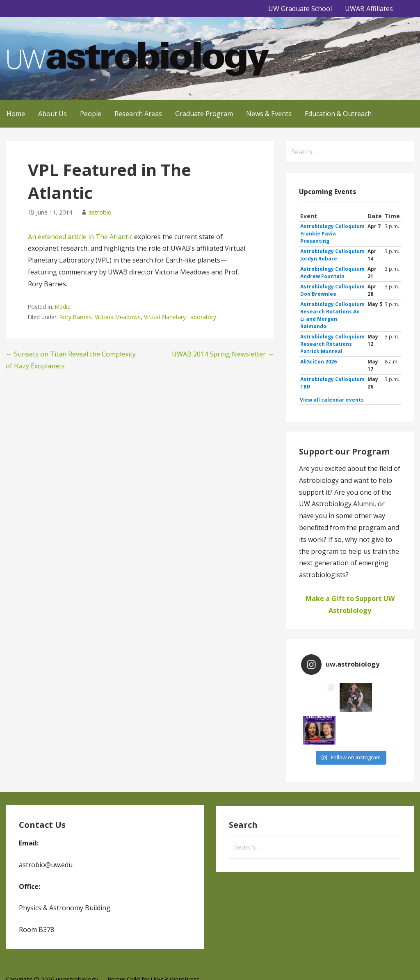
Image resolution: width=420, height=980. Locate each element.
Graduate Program (204, 114)
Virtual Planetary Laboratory (180, 317)
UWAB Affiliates (369, 9)
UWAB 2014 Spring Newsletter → (223, 354)
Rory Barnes (75, 317)
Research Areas (138, 114)
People (91, 114)
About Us (52, 114)
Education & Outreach (338, 114)
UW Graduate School (300, 9)
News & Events (269, 114)
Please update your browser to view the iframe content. (350, 308)
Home (16, 114)
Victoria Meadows (118, 317)
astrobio (100, 212)
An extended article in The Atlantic (80, 237)
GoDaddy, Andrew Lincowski (72, 962)
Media (63, 307)
